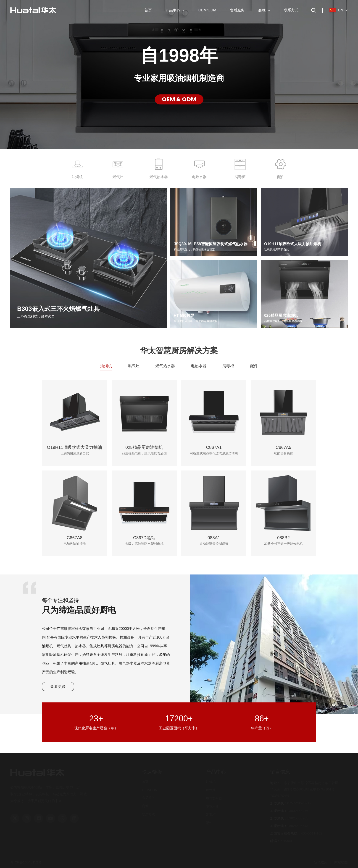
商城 (145, 806)
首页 (145, 782)
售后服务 (148, 798)
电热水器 (212, 806)
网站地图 (341, 862)
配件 (209, 823)
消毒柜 (211, 815)
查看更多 (58, 687)
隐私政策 (321, 862)
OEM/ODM (150, 790)
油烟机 (211, 782)
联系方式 (148, 814)
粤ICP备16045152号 (26, 862)
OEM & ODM (179, 99)
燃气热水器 (214, 798)
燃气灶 (211, 790)
